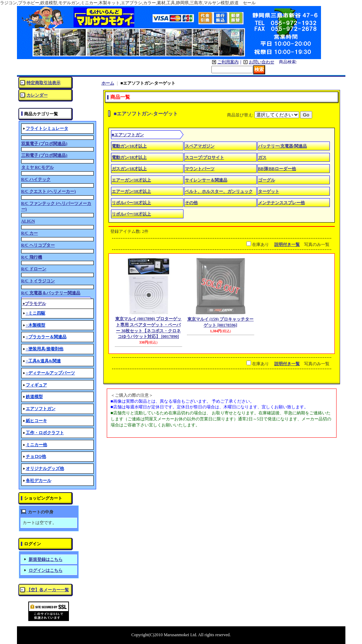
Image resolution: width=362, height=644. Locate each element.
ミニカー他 (36, 445)
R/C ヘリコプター (38, 245)
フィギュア (36, 385)
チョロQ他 (36, 456)
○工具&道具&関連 (43, 361)
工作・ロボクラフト (45, 433)
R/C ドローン (34, 269)
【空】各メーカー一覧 (48, 590)
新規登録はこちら (46, 559)
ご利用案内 (228, 62)
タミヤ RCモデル (37, 167)
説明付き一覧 (287, 245)
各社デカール (39, 481)
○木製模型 (36, 325)
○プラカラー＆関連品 (46, 337)
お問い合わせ (262, 62)
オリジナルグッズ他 (45, 468)
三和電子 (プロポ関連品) (44, 155)
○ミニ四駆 (36, 313)
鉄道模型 (34, 397)
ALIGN (28, 221)
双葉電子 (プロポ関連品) (44, 144)
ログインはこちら (46, 570)
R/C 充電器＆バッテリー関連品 (51, 293)
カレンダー (37, 95)
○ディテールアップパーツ (50, 373)
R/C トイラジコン (38, 281)
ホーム (108, 83)
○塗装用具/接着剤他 (45, 349)
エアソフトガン (41, 409)
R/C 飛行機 (32, 257)
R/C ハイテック (36, 179)
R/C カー (30, 233)
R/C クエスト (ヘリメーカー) (49, 191)
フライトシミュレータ (47, 128)
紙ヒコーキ (36, 421)
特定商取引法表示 (43, 83)
